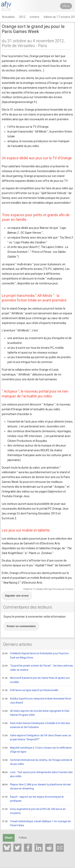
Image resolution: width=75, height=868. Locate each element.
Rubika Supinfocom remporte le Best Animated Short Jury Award (37, 701)
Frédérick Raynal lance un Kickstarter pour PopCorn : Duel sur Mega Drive (36, 655)
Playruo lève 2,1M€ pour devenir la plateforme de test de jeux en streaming (36, 786)
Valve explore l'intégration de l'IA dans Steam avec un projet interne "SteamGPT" (37, 737)
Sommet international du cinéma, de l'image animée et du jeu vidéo (37, 762)
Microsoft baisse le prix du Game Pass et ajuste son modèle (36, 680)
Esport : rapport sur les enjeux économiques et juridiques (33, 799)
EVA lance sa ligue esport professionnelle (30, 690)
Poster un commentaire (21, 626)
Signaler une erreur (17, 596)
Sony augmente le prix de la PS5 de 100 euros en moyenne (34, 811)
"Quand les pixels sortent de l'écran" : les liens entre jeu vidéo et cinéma (37, 668)
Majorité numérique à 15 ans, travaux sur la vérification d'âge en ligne (37, 750)
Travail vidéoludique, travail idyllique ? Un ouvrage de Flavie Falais (36, 823)
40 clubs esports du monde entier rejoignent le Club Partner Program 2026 (36, 713)
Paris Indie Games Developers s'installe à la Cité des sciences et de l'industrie (36, 725)
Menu (66, 6)
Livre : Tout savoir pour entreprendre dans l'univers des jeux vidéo (37, 774)
